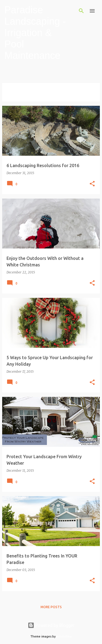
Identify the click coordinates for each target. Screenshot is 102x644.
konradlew (64, 636)
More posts (51, 607)
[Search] (81, 11)
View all (14, 96)
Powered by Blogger (51, 625)
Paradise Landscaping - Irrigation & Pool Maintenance (35, 33)
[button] (92, 184)
